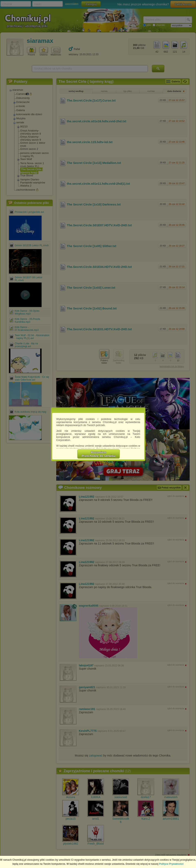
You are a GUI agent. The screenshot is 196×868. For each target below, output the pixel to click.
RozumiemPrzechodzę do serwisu (99, 454)
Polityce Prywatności (171, 864)
